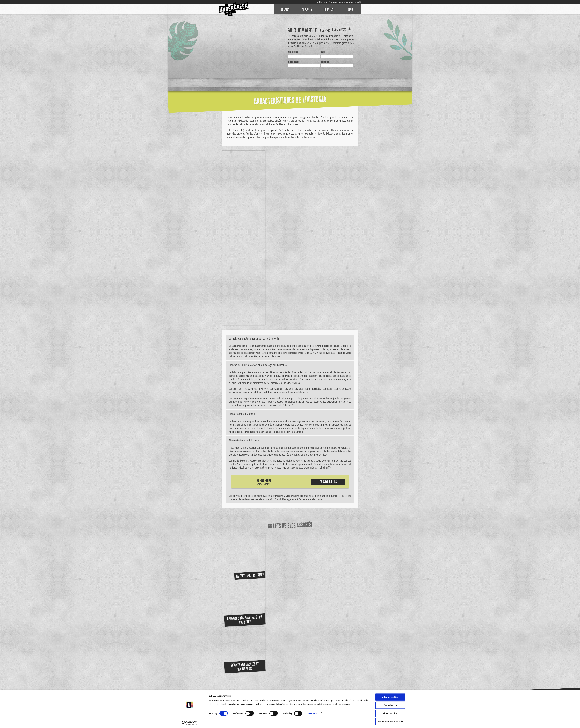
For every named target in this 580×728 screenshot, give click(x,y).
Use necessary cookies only (390, 721)
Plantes (329, 9)
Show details (313, 713)
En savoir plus (328, 482)
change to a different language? (351, 2)
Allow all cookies (390, 696)
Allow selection (390, 713)
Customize (390, 705)
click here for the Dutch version (327, 2)
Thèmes (285, 9)
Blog (350, 9)
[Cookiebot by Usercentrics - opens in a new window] (189, 722)
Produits (307, 9)
